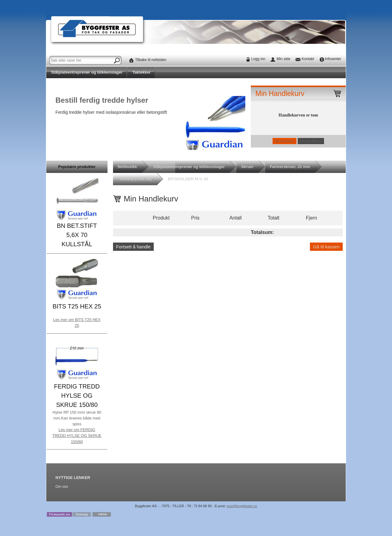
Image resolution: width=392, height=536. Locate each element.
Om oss (62, 487)
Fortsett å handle (133, 247)
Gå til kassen (285, 141)
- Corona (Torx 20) (135, 179)
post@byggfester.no (242, 506)
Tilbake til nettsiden (151, 60)
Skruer (247, 167)
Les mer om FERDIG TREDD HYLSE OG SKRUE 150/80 (77, 436)
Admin (103, 514)
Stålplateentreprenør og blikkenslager (87, 72)
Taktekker (141, 72)
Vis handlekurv (311, 141)
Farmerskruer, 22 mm (290, 167)
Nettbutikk (127, 167)
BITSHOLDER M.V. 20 (188, 179)
